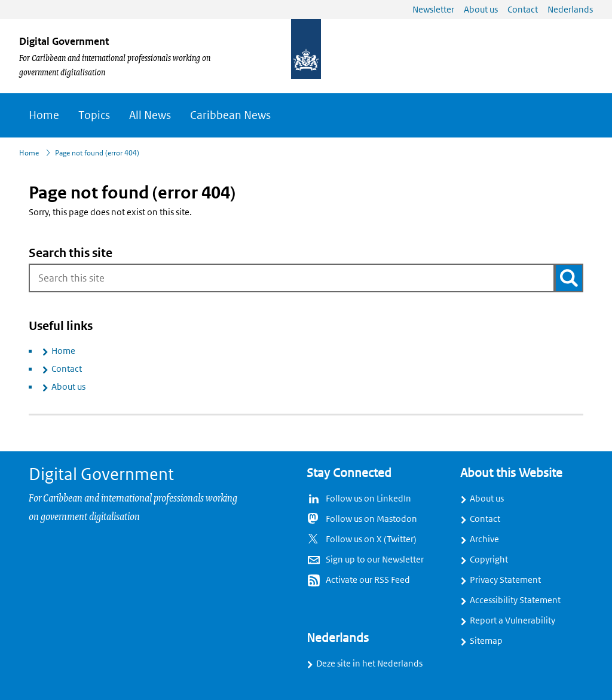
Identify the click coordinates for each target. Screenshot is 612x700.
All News (150, 115)
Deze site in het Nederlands (369, 664)
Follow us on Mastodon (371, 519)
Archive (484, 539)
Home (44, 115)
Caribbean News (230, 115)
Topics (94, 115)
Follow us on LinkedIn (368, 499)
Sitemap (486, 641)
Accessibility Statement (515, 600)
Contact (67, 369)
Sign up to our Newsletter (375, 560)
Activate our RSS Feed (368, 580)
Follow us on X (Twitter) (371, 539)
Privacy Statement (505, 580)
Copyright (489, 560)
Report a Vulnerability (512, 620)
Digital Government (64, 41)
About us (68, 387)
